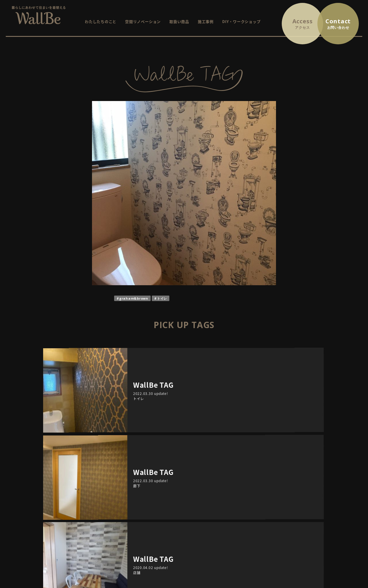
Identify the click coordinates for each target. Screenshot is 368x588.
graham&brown (134, 298)
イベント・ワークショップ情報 (222, 488)
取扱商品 (138, 512)
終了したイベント (216, 504)
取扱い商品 (179, 21)
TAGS (259, 429)
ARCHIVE (109, 429)
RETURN (184, 402)
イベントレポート (216, 512)
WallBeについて (144, 496)
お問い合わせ (306, 488)
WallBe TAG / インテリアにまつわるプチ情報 (235, 520)
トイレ (162, 298)
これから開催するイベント (224, 496)
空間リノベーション (143, 21)
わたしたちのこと (101, 21)
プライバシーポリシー (314, 496)
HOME (136, 488)
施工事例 (206, 21)
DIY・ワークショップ (241, 21)
